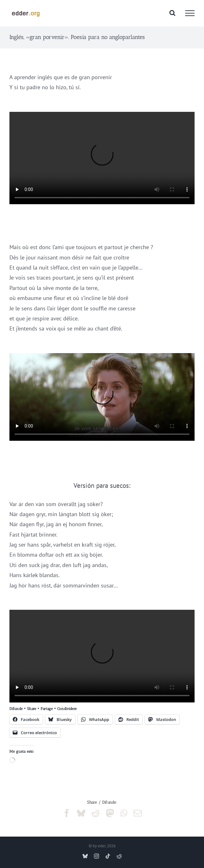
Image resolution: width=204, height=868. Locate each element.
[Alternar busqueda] (172, 13)
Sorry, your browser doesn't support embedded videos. (102, 158)
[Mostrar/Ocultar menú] (190, 13)
